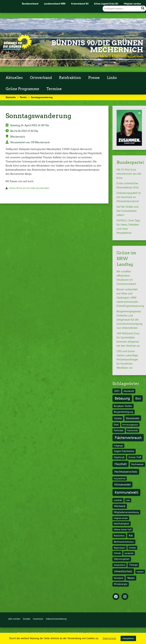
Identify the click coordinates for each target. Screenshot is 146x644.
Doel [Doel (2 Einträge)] (116, 425)
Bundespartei (130, 162)
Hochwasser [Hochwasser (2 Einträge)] (137, 464)
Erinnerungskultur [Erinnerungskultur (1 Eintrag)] (130, 425)
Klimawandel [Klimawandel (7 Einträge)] (123, 485)
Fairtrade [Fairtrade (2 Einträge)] (119, 430)
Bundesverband (30, 4)
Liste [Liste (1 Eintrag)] (128, 500)
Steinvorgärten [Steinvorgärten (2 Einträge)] (122, 559)
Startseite (11, 97)
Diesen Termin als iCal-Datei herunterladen (29, 188)
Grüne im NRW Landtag (126, 258)
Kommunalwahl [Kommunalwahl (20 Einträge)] (126, 492)
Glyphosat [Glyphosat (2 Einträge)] (119, 457)
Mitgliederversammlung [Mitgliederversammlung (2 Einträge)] (126, 512)
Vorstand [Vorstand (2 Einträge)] (118, 578)
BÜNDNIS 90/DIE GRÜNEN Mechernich (97, 46)
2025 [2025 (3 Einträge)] (117, 391)
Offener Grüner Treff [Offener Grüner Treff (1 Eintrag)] (123, 529)
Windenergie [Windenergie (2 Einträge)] (121, 584)
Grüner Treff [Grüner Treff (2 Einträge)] (135, 457)
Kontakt (27, 619)
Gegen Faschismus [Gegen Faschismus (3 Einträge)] (124, 451)
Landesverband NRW (55, 4)
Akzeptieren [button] (128, 638)
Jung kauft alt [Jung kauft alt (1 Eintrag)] (120, 478)
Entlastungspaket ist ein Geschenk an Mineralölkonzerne (129, 197)
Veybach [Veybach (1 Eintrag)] (140, 572)
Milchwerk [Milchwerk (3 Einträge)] (120, 506)
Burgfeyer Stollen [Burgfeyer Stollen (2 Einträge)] (123, 406)
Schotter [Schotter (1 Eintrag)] (132, 548)
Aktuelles (14, 78)
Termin (23, 97)
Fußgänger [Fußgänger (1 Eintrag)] (118, 446)
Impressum (38, 619)
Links (112, 78)
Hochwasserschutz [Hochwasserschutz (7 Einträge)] (126, 472)
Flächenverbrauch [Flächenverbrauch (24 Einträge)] (128, 438)
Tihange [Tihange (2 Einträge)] (133, 565)
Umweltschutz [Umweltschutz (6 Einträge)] (123, 571)
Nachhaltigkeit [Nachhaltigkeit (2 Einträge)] (121, 524)
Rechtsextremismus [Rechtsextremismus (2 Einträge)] (124, 542)
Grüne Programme (22, 89)
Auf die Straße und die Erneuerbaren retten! (128, 211)
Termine (54, 89)
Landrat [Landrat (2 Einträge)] (118, 500)
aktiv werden (14, 619)
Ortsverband (41, 78)
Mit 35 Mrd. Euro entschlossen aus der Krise (129, 174)
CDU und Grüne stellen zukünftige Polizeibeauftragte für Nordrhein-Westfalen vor (127, 359)
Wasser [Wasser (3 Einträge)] (131, 578)
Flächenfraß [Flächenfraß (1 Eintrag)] (132, 430)
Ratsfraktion (70, 78)
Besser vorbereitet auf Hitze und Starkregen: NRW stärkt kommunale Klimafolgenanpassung (130, 298)
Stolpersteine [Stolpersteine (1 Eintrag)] (120, 565)
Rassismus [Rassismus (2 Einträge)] (119, 536)
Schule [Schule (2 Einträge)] (117, 553)
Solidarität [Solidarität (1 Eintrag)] (129, 553)
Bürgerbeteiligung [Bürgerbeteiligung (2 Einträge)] (123, 412)
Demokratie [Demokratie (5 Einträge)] (133, 418)
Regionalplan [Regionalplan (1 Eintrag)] (120, 548)
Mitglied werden (132, 4)
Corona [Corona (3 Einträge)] (118, 418)
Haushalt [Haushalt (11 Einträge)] (121, 464)
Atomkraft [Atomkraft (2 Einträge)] (129, 391)
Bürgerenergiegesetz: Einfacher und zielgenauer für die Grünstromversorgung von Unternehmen (129, 320)
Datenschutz (109, 638)
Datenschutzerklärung (56, 619)
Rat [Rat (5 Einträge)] (131, 535)
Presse (94, 78)
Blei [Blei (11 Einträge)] (138, 398)
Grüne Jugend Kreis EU (106, 4)
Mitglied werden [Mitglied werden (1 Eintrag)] (121, 518)
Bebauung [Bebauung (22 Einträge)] (122, 398)
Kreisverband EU (80, 4)
